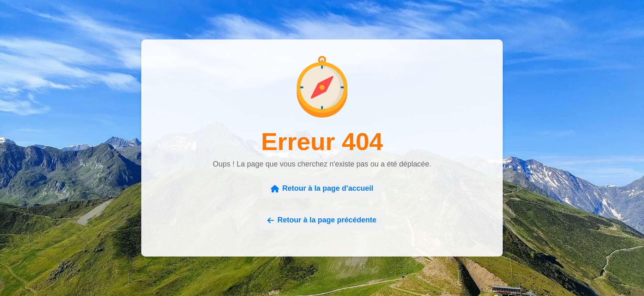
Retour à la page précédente (322, 220)
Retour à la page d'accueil (322, 188)
